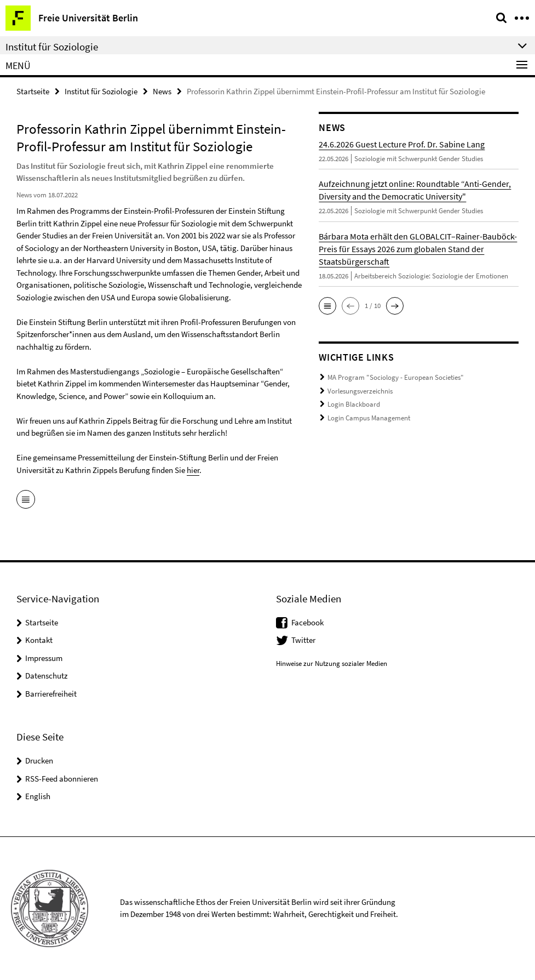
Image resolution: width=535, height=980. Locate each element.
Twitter (303, 640)
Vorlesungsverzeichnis (360, 391)
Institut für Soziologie (101, 91)
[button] (327, 306)
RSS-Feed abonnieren (62, 779)
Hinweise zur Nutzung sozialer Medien (332, 663)
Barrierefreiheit (51, 694)
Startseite (33, 91)
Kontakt (39, 640)
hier (193, 470)
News (162, 91)
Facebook (307, 622)
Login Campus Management (369, 418)
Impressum (44, 658)
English (38, 796)
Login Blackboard (354, 404)
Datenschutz (46, 676)
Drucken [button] (39, 760)
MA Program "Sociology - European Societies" (396, 377)
